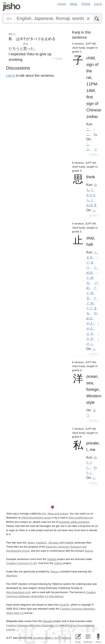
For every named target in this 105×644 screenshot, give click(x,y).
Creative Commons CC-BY (22, 563)
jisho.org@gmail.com (81, 518)
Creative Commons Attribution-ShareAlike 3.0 (32, 625)
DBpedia (48, 621)
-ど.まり (92, 262)
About (74, 4)
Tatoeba (59, 58)
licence (89, 551)
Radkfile (69, 543)
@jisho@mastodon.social (36, 518)
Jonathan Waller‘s (43, 638)
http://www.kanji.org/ (18, 592)
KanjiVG (64, 605)
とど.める (92, 293)
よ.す (90, 333)
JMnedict (53, 543)
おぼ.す (92, 205)
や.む (90, 323)
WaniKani (12, 576)
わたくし (92, 462)
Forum (62, 4)
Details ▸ (94, 154)
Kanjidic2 (41, 543)
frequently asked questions (74, 522)
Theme (86, 4)
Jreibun (58, 563)
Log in (98, 4)
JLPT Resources (64, 638)
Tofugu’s (55, 572)
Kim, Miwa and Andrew (55, 514)
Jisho (11, 7)
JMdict (31, 543)
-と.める (92, 278)
